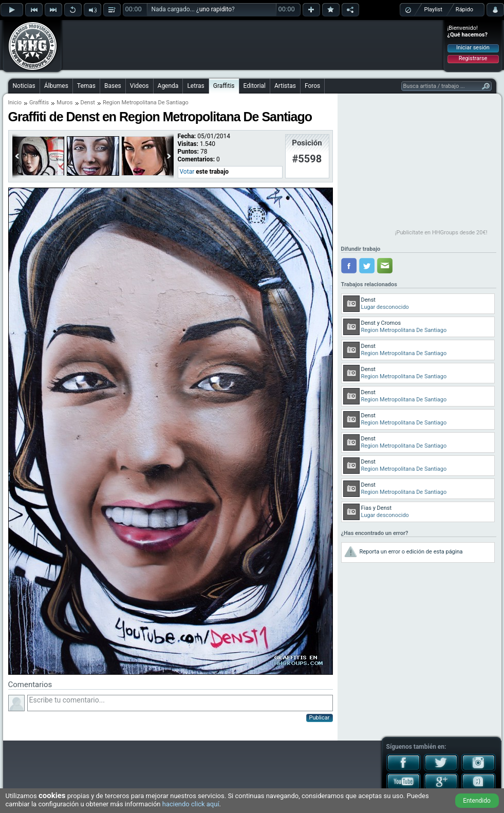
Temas (86, 86)
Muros (64, 103)
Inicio (15, 103)
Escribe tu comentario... (180, 703)
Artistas (285, 86)
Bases (113, 86)
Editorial (255, 86)
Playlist (433, 10)
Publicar (320, 718)
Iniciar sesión (473, 48)
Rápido (464, 10)
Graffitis (224, 86)
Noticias (24, 86)
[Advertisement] (253, 45)
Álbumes (56, 86)
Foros (312, 86)
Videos (139, 86)
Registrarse (473, 58)
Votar (187, 172)
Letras (195, 86)
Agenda (168, 86)
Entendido (477, 801)
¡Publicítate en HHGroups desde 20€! (441, 233)
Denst (88, 103)
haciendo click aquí (191, 804)
